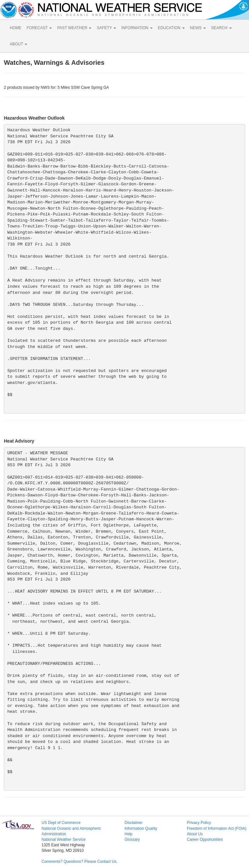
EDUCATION (171, 28)
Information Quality (141, 828)
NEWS (198, 28)
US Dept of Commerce (61, 823)
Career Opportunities (205, 839)
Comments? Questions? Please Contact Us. (80, 862)
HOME (16, 28)
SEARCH (221, 28)
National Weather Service (64, 839)
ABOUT (18, 44)
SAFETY (106, 28)
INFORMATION (137, 28)
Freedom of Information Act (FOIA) (217, 828)
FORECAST (39, 28)
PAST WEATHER (74, 28)
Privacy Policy (199, 823)
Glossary (132, 839)
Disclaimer (134, 823)
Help (129, 834)
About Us (195, 834)
